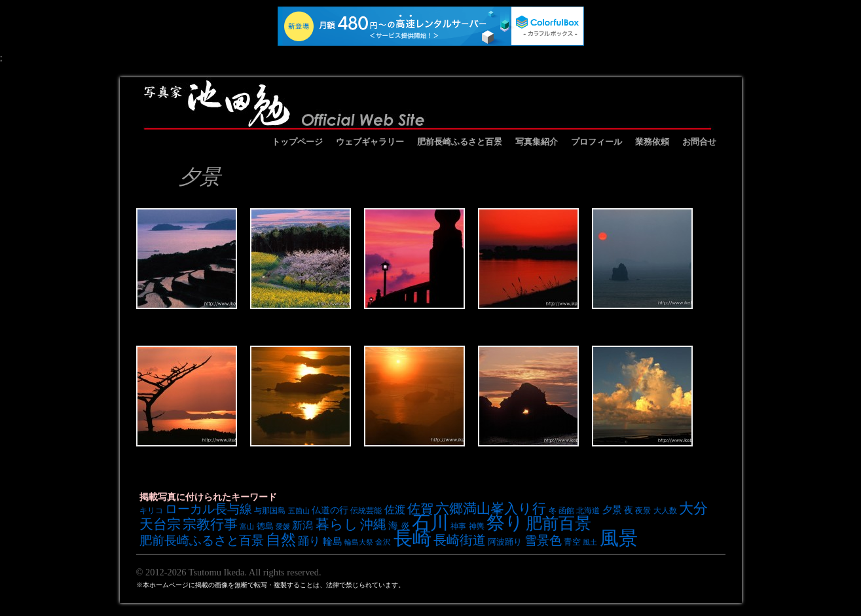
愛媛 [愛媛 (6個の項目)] (283, 526)
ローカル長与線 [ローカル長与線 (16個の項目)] (209, 509)
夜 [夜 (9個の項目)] (629, 510)
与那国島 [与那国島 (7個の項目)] (270, 510)
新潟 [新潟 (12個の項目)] (302, 525)
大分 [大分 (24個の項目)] (693, 508)
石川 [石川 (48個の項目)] (430, 522)
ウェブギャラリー (370, 142)
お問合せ (699, 142)
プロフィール (596, 142)
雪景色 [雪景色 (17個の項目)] (543, 540)
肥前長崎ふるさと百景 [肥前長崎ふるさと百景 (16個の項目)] (202, 540)
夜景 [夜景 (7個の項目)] (643, 510)
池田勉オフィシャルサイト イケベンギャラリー (428, 103)
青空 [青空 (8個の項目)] (572, 542)
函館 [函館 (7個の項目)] (566, 510)
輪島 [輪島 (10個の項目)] (333, 541)
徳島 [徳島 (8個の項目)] (265, 526)
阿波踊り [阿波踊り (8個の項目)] (505, 542)
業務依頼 (652, 142)
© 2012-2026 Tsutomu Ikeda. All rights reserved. (229, 572)
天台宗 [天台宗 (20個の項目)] (160, 524)
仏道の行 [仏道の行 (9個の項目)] (330, 510)
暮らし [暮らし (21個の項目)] (337, 524)
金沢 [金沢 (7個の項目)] (383, 542)
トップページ (297, 142)
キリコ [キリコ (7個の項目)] (151, 510)
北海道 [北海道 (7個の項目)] (588, 510)
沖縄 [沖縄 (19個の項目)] (373, 524)
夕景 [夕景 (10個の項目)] (612, 510)
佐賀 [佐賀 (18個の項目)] (420, 509)
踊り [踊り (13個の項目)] (309, 541)
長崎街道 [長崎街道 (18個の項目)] (460, 540)
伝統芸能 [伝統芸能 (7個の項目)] (366, 510)
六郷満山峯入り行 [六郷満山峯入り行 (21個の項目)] (491, 508)
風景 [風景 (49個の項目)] (619, 538)
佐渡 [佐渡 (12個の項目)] (395, 509)
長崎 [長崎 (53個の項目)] (412, 538)
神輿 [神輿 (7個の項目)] (477, 526)
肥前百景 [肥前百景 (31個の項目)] (559, 523)
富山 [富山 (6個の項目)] (247, 526)
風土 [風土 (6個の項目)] (590, 542)
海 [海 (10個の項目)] (393, 526)
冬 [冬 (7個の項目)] (553, 510)
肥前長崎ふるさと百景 (460, 142)
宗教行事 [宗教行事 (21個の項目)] (210, 524)
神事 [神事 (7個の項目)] (458, 526)
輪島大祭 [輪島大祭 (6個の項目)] (359, 542)
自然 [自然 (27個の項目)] (281, 539)
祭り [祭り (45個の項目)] (505, 523)
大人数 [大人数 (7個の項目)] (665, 510)
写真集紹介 (537, 142)
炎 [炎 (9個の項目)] (405, 526)
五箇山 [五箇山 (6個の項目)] (299, 511)
